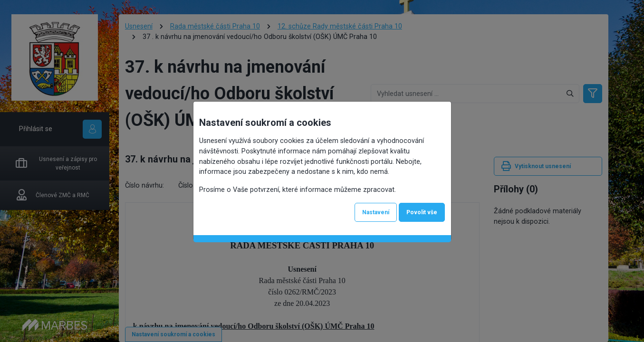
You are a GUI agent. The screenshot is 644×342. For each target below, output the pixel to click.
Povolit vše (422, 212)
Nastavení (376, 212)
